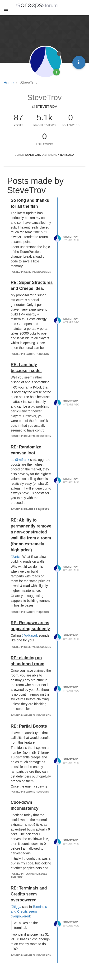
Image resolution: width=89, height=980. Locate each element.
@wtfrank (22, 460)
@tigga (16, 907)
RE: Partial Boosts (29, 726)
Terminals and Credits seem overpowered (29, 911)
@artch (16, 557)
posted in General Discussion (31, 272)
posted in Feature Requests (30, 354)
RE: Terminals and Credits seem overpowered (29, 894)
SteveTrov (71, 237)
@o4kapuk (30, 635)
